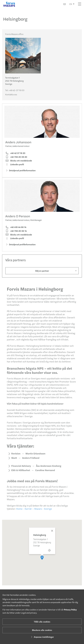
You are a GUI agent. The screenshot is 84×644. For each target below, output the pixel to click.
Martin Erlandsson (34, 457)
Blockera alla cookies (42, 630)
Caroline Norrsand (44, 474)
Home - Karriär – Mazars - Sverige (33, 512)
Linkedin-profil (15, 164)
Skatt (13, 461)
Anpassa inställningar (42, 637)
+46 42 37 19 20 (15, 153)
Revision (15, 457)
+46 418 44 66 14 (16, 227)
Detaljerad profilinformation (20, 170)
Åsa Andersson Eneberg (47, 469)
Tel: (15, 90)
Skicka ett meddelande (19, 161)
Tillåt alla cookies (42, 622)
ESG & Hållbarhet (19, 474)
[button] (42, 556)
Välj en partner (42, 271)
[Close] (52, 529)
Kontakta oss (11, 94)
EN (71, 4)
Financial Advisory (20, 469)
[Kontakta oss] (65, 4)
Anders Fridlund (29, 461)
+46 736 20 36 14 (16, 231)
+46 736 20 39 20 (16, 157)
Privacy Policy (70, 610)
